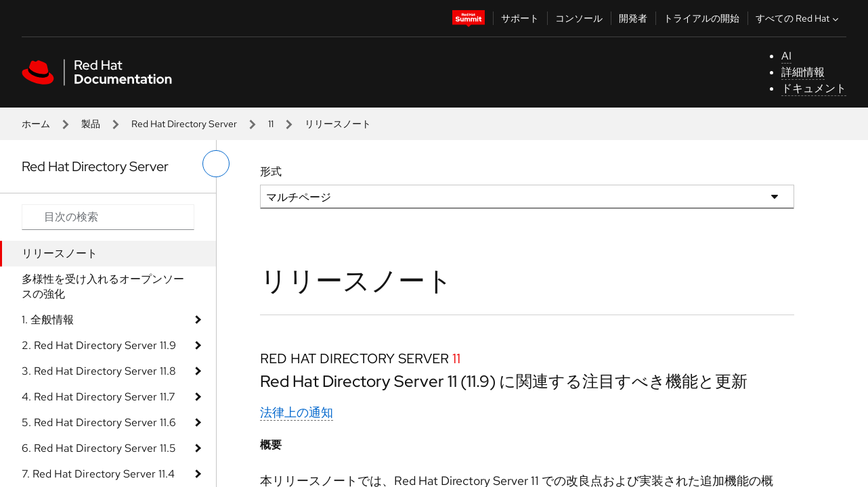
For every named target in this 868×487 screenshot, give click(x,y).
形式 (271, 171)
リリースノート (60, 253)
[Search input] (108, 217)
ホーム (36, 124)
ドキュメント (814, 88)
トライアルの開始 (701, 18)
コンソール (579, 18)
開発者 (633, 18)
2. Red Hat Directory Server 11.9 (99, 345)
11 (271, 124)
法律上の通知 (297, 412)
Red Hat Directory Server (184, 124)
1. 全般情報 (48, 320)
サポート (520, 18)
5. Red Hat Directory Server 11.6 (99, 422)
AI (786, 56)
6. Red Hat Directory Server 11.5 (99, 448)
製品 (91, 124)
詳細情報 (803, 72)
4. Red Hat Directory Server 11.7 (99, 397)
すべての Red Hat (799, 18)
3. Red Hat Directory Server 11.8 (99, 371)
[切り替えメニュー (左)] (216, 164)
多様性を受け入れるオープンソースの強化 (103, 286)
